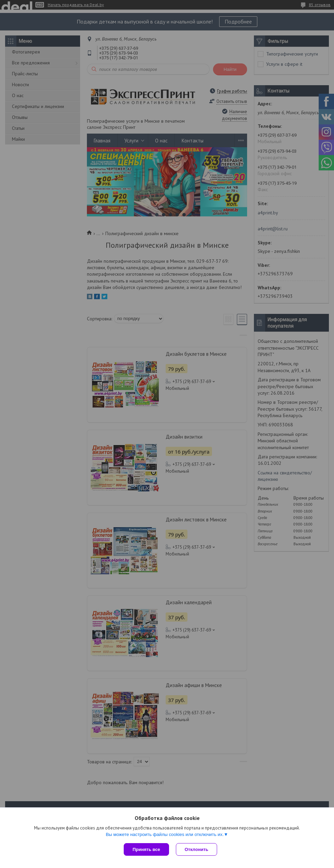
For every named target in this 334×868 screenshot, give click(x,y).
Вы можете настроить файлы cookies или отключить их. (165, 834)
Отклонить (196, 849)
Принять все (146, 849)
